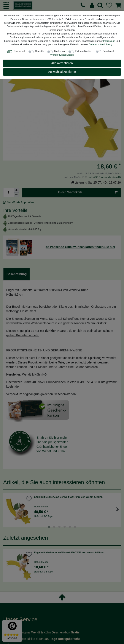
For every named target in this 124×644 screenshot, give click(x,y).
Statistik (39, 51)
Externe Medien (84, 51)
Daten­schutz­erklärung (101, 44)
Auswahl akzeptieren (62, 72)
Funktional (108, 51)
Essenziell (19, 51)
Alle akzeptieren (62, 63)
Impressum (109, 41)
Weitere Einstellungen (62, 55)
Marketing (60, 51)
